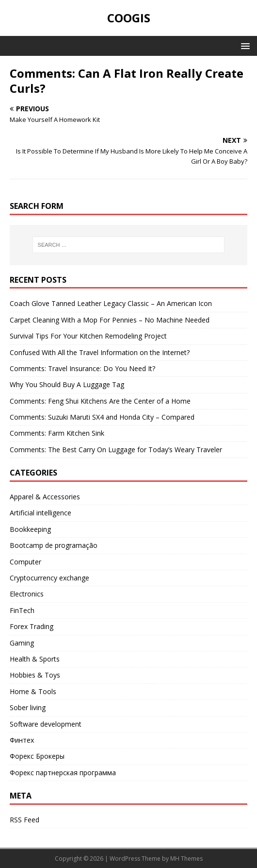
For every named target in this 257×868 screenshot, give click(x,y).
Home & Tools (33, 691)
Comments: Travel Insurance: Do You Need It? (82, 368)
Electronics (27, 594)
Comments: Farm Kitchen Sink (57, 433)
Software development (46, 724)
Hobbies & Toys (35, 675)
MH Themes (186, 859)
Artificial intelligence (40, 513)
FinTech (22, 610)
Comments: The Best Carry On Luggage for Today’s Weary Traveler (116, 450)
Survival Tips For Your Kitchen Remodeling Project (88, 336)
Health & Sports (35, 659)
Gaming (22, 643)
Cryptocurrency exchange (49, 578)
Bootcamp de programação (54, 545)
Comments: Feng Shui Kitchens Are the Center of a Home (100, 401)
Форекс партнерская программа (63, 773)
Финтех (22, 740)
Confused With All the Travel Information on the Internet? (100, 352)
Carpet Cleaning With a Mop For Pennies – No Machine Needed (110, 320)
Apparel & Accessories (45, 497)
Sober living (28, 707)
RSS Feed (24, 820)
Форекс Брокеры (37, 756)
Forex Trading (32, 626)
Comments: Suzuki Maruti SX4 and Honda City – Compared (102, 417)
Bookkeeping (30, 529)
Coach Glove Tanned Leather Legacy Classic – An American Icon (111, 303)
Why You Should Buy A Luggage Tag (67, 384)
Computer (25, 562)
